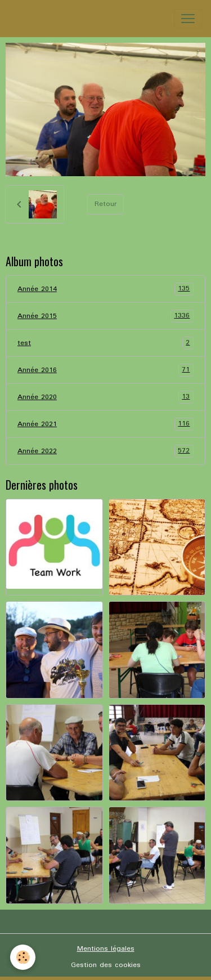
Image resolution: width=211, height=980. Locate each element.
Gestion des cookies (106, 965)
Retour (105, 204)
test (105, 343)
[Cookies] (23, 957)
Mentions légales (106, 949)
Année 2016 (105, 370)
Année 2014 (105, 289)
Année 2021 (105, 424)
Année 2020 (105, 397)
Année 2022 (105, 451)
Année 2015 (105, 316)
